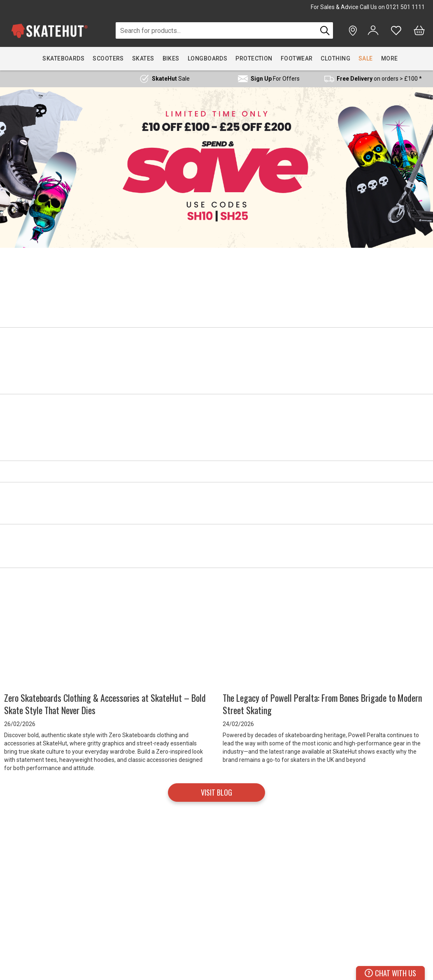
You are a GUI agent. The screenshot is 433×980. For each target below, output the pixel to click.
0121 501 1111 (405, 7)
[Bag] (419, 30)
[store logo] (49, 31)
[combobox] (216, 30)
